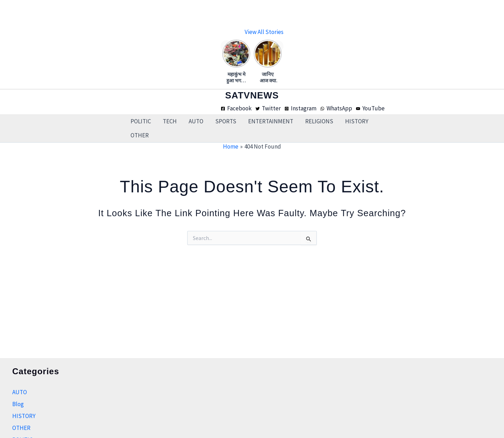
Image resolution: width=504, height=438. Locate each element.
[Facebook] (236, 108)
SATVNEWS (252, 95)
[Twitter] (268, 108)
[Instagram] (300, 108)
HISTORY (357, 121)
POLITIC (141, 121)
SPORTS (226, 121)
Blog (18, 404)
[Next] (278, 46)
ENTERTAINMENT (271, 121)
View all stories (264, 32)
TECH (170, 121)
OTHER (140, 135)
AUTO (196, 121)
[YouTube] (370, 108)
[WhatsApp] (336, 108)
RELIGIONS (319, 121)
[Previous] (226, 46)
